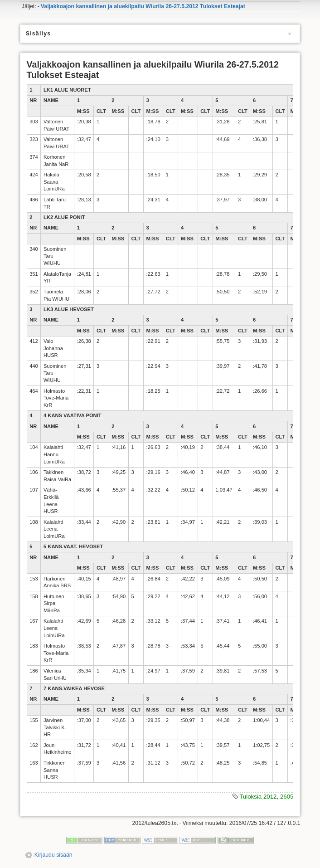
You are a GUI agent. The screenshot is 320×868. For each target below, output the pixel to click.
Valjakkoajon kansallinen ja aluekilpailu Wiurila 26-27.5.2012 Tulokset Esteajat (143, 6)
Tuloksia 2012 (258, 797)
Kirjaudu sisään (53, 855)
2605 (287, 797)
